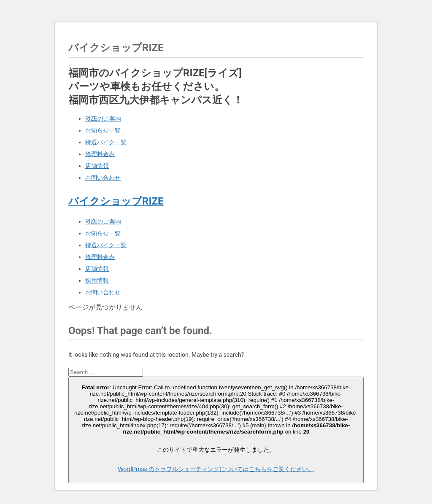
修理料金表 (100, 154)
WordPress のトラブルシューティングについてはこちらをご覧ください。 (216, 469)
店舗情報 (97, 166)
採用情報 (97, 280)
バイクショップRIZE (116, 201)
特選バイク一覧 (106, 142)
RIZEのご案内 (103, 119)
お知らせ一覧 (103, 130)
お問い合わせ (103, 178)
